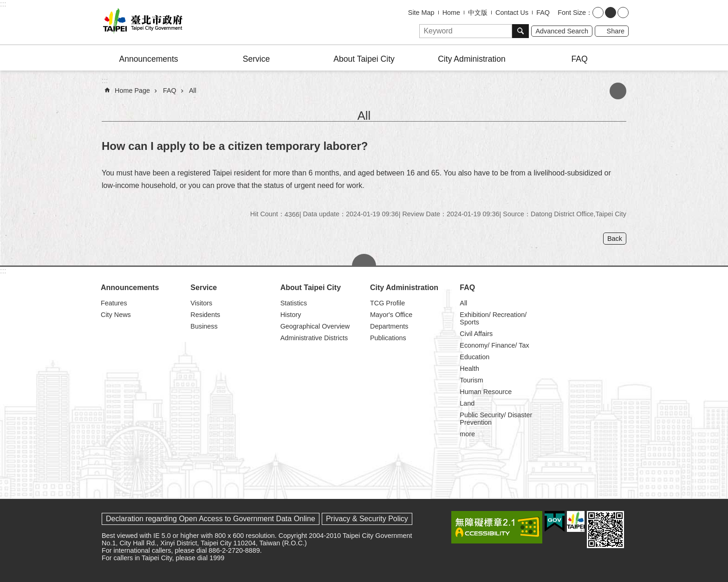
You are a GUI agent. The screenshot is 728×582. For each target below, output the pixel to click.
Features (114, 303)
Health (469, 369)
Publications (388, 338)
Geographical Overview (315, 326)
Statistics (294, 303)
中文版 (478, 13)
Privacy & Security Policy (367, 519)
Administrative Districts (314, 338)
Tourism (471, 380)
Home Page (132, 91)
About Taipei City (364, 59)
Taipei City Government (141, 22)
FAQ (543, 13)
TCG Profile (387, 303)
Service (257, 59)
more (467, 434)
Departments (389, 326)
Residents (205, 315)
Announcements (148, 59)
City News (116, 315)
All (193, 91)
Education (474, 357)
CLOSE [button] (364, 260)
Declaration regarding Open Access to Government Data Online (211, 519)
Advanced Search (562, 31)
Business (204, 326)
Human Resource (486, 392)
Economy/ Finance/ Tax (494, 345)
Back (615, 239)
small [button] (598, 13)
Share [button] (616, 31)
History (291, 315)
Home (451, 13)
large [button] (623, 13)
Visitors (201, 303)
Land (467, 403)
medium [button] (611, 13)
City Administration (472, 59)
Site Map (421, 13)
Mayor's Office (391, 315)
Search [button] (520, 31)
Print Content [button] (618, 91)
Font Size (572, 13)
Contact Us (512, 13)
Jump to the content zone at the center (5, 5)
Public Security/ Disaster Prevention (496, 419)
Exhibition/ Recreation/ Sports (493, 318)
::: (3, 4)
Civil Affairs (476, 334)
